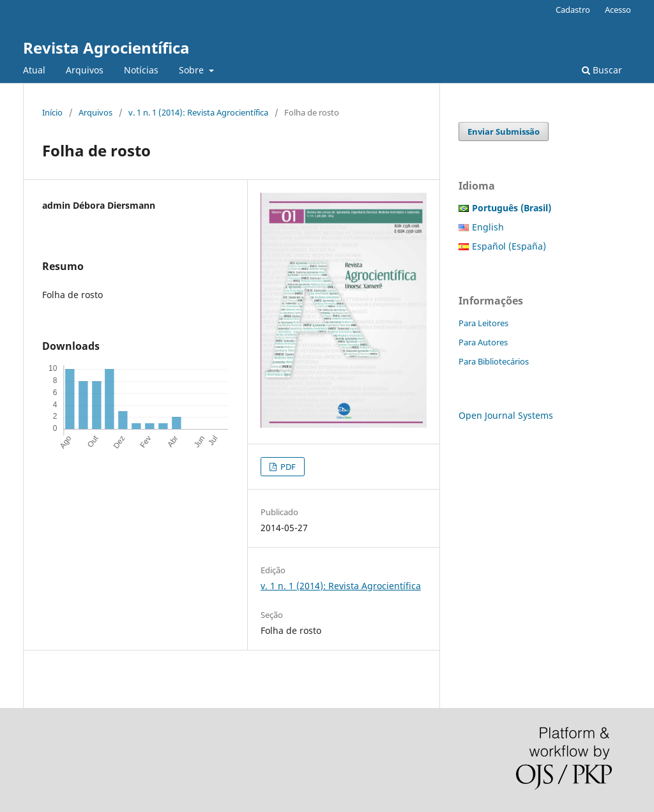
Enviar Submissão (504, 132)
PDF (287, 467)
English (488, 227)
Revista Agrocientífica (106, 48)
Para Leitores (483, 323)
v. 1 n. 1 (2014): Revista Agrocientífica (198, 112)
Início (52, 112)
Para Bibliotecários (494, 361)
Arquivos (85, 70)
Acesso (618, 10)
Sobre (193, 70)
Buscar (602, 70)
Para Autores (483, 342)
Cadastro (573, 10)
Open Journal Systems (506, 415)
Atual (34, 70)
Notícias (141, 70)
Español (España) (509, 246)
